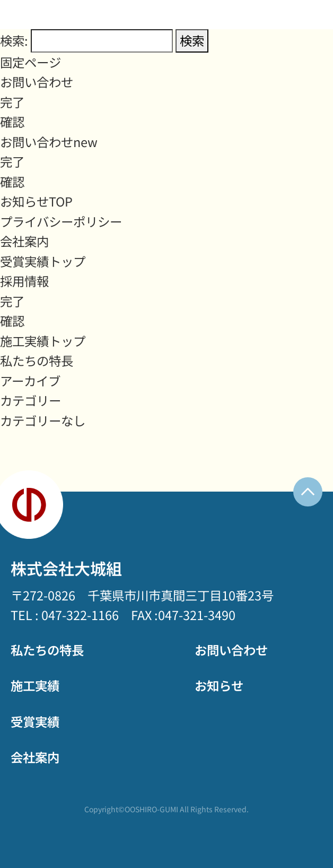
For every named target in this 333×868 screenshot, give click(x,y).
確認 (12, 122)
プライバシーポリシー (61, 221)
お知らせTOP (36, 201)
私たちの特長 (37, 360)
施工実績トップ (43, 341)
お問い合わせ (37, 82)
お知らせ (219, 685)
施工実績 (35, 685)
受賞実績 (35, 721)
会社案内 (24, 241)
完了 (12, 102)
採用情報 (24, 281)
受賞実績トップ (43, 261)
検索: (14, 40)
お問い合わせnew (49, 142)
